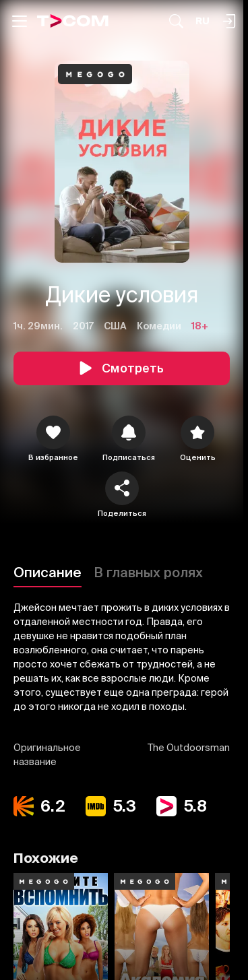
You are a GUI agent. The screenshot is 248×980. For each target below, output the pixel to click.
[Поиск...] (176, 21)
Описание (48, 572)
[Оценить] (197, 432)
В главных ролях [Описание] (148, 572)
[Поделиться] (122, 488)
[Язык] (203, 21)
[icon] (53, 432)
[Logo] (73, 21)
